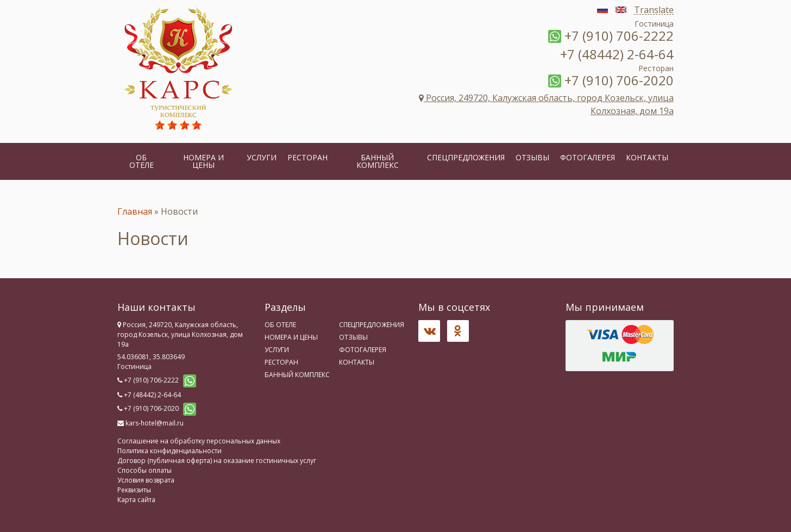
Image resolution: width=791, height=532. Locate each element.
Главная (135, 211)
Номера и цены (203, 161)
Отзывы (532, 157)
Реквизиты (134, 490)
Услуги (262, 157)
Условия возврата (146, 480)
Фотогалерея (588, 157)
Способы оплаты (145, 470)
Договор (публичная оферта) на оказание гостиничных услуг (217, 461)
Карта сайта (136, 500)
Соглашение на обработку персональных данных (199, 441)
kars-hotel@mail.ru (155, 423)
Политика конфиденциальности (169, 451)
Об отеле (142, 161)
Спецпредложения (466, 157)
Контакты (647, 157)
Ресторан (307, 157)
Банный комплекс (378, 161)
